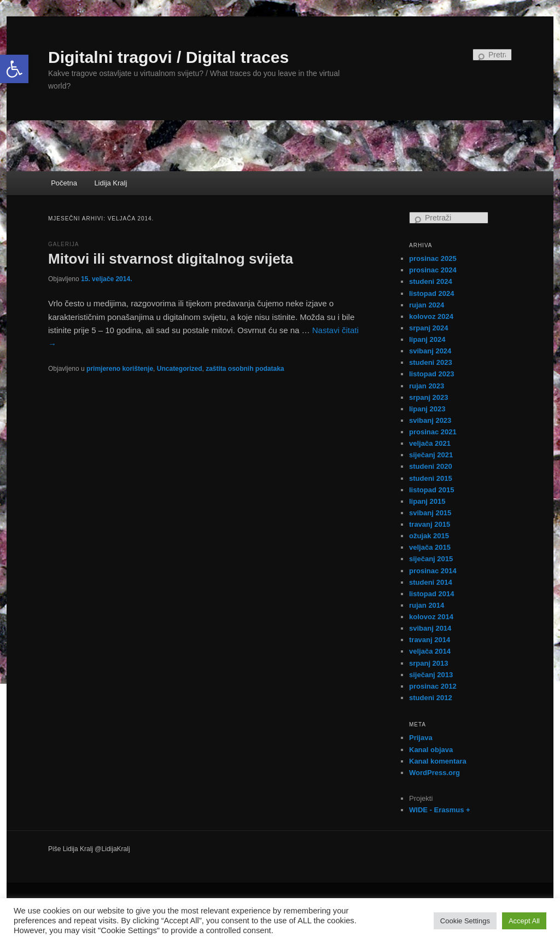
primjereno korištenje (120, 369)
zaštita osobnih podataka (245, 369)
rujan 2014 (427, 605)
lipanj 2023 (427, 409)
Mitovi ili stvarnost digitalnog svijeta (171, 259)
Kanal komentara (438, 761)
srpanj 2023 (429, 397)
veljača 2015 (430, 547)
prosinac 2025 (433, 258)
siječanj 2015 (431, 559)
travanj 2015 (430, 524)
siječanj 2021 (431, 455)
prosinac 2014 (433, 571)
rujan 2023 (427, 386)
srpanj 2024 (429, 328)
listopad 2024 (431, 293)
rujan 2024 (427, 305)
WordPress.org (434, 773)
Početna (64, 183)
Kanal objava (431, 750)
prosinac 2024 (433, 270)
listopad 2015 (431, 490)
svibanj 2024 (430, 351)
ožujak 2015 (429, 536)
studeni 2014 (431, 582)
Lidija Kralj (110, 183)
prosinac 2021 (433, 432)
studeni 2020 (431, 466)
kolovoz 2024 (431, 316)
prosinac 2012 (433, 686)
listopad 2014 (431, 594)
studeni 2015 (431, 478)
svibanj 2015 (430, 513)
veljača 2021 (430, 443)
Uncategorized (180, 369)
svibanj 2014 (430, 628)
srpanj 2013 (429, 663)
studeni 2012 (431, 698)
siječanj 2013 (431, 675)
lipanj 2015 (427, 501)
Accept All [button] (524, 921)
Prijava (421, 738)
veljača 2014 (430, 651)
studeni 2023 (431, 362)
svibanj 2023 (430, 420)
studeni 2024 (431, 281)
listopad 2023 (431, 374)
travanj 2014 (430, 640)
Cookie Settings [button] (465, 921)
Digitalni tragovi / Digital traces (168, 57)
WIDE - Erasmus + (440, 810)
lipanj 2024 (427, 339)
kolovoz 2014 (431, 617)
